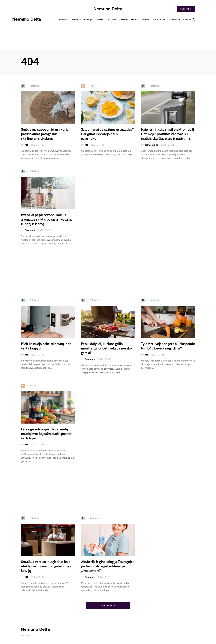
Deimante (30, 230)
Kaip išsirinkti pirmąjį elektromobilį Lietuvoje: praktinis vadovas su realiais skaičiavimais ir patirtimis (167, 134)
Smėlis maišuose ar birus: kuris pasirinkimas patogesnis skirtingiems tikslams (45, 134)
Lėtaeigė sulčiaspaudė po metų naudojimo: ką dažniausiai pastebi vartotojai (47, 434)
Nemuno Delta (108, 9)
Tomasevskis (151, 145)
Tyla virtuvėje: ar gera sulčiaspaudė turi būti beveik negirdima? (168, 346)
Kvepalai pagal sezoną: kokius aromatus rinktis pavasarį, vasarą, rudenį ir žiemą (46, 219)
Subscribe (185, 9)
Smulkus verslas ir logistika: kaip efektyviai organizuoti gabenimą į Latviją (46, 566)
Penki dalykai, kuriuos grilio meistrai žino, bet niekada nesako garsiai (106, 348)
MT (26, 145)
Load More (107, 606)
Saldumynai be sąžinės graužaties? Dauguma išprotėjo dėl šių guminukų (107, 134)
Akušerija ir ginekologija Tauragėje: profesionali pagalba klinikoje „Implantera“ (107, 566)
